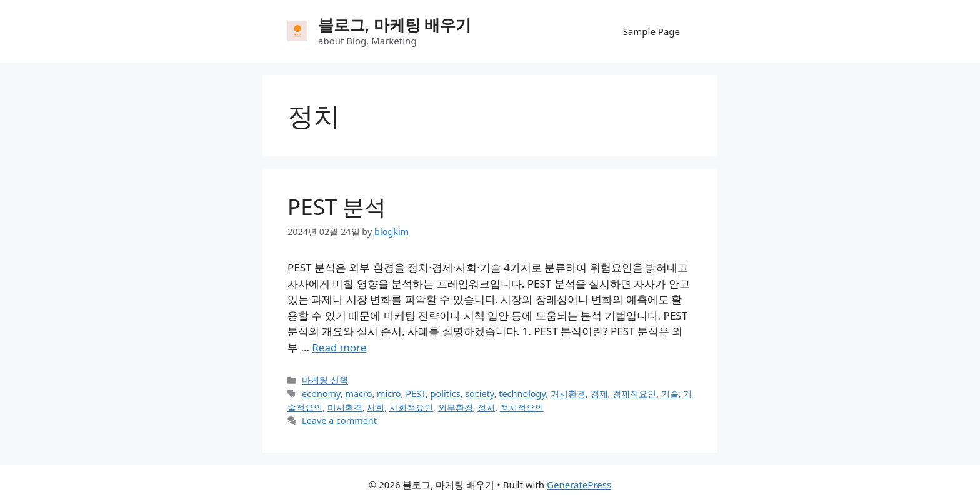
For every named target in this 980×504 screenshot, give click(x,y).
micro (389, 394)
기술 (670, 394)
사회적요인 (411, 407)
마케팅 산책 (325, 380)
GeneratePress (579, 485)
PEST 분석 (337, 207)
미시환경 (345, 407)
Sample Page (652, 31)
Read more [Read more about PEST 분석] (339, 347)
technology (522, 394)
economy (321, 394)
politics (446, 394)
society (479, 394)
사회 (376, 407)
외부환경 (456, 407)
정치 (486, 407)
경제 (599, 394)
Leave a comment (339, 421)
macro (358, 394)
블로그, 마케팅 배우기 (395, 24)
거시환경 (568, 394)
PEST (416, 394)
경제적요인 (634, 394)
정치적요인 (522, 407)
